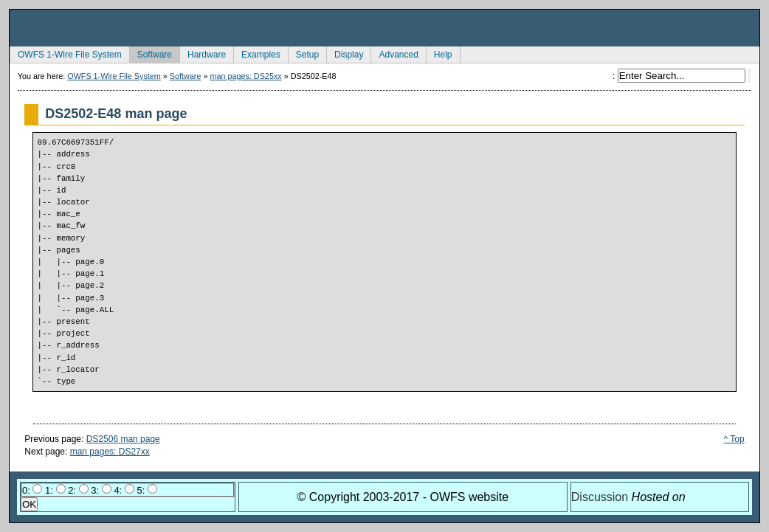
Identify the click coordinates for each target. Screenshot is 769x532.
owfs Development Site (384, 28)
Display (345, 53)
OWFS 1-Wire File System (66, 53)
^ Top (734, 439)
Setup (303, 53)
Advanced (394, 53)
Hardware (203, 53)
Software (151, 53)
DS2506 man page (123, 439)
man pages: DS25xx (245, 76)
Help (439, 53)
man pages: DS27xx (110, 452)
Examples (257, 53)
